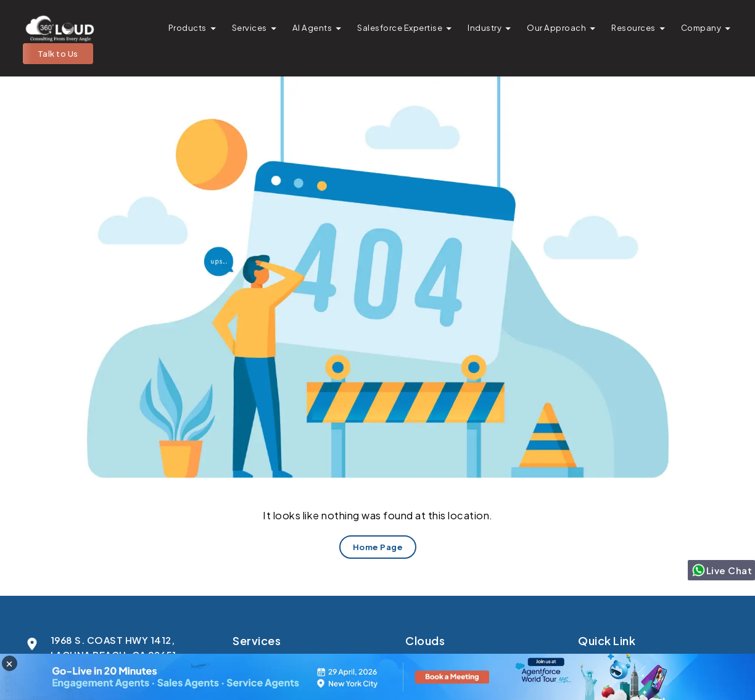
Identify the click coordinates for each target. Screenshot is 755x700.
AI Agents (312, 27)
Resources (633, 27)
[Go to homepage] (59, 28)
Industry (485, 27)
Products (188, 27)
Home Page (377, 547)
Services (250, 27)
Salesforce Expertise (400, 27)
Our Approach (556, 27)
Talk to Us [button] (58, 53)
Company (701, 27)
